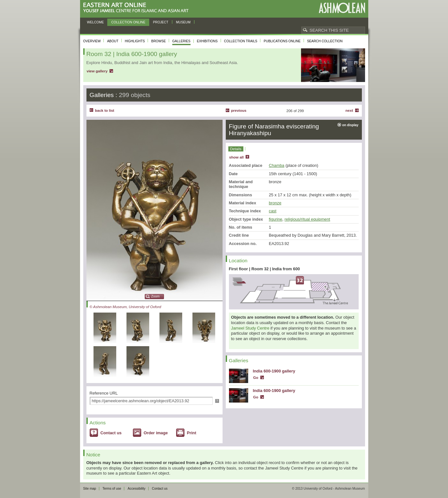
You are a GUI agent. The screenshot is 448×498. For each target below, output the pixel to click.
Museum (183, 22)
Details (236, 149)
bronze (275, 203)
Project (161, 22)
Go (256, 378)
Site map (90, 489)
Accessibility (136, 489)
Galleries (181, 41)
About (113, 41)
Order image (156, 433)
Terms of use (112, 489)
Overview (92, 41)
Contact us (111, 433)
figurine (276, 219)
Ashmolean (342, 8)
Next (349, 110)
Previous (239, 110)
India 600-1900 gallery (274, 371)
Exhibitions (207, 41)
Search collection (325, 41)
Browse (159, 41)
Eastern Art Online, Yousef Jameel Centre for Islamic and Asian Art (138, 8)
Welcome (96, 22)
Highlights (135, 41)
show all (236, 157)
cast (273, 211)
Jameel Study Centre (250, 328)
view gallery (97, 71)
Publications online (282, 41)
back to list (105, 110)
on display (350, 125)
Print (192, 433)
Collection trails (241, 41)
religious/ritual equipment (307, 219)
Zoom (155, 296)
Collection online (128, 22)
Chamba (277, 165)
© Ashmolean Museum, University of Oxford (126, 307)
